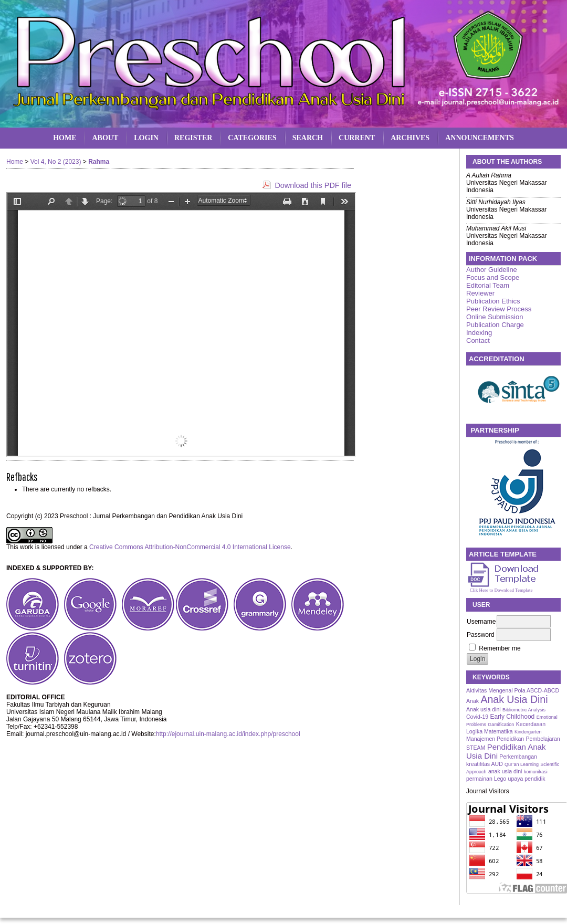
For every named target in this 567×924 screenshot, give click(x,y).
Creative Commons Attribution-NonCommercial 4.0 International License (190, 547)
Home (65, 138)
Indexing (479, 333)
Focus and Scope (493, 277)
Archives (410, 138)
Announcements (480, 138)
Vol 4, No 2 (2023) (56, 162)
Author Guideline (492, 270)
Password (481, 635)
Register (193, 138)
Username (481, 622)
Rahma (99, 162)
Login (146, 138)
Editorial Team (488, 285)
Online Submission (495, 317)
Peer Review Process (499, 309)
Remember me (500, 648)
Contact (478, 340)
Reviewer (480, 293)
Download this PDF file (313, 185)
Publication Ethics (493, 301)
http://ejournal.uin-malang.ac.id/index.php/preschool (228, 734)
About (105, 138)
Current (357, 138)
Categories (252, 138)
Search (308, 138)
